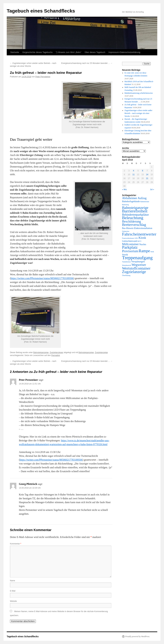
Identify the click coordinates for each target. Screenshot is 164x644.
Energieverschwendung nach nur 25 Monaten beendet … (87, 63)
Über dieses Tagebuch (95, 52)
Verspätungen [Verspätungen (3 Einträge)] (138, 261)
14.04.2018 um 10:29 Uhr (30, 488)
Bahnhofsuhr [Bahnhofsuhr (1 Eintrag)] (145, 202)
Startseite (15, 52)
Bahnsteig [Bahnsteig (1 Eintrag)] (125, 205)
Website (13, 601)
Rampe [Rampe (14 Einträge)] (144, 251)
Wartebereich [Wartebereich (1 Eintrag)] (127, 265)
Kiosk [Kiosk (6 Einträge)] (142, 238)
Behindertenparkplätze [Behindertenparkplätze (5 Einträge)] (135, 215)
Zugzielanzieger (56, 352)
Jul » (152, 189)
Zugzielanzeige (101, 352)
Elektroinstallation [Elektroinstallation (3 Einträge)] (143, 228)
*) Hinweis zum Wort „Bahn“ (69, 52)
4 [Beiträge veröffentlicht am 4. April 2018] (133, 171)
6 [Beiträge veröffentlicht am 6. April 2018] (143, 171)
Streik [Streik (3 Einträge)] (125, 255)
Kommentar (16, 544)
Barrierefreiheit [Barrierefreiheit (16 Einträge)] (135, 211)
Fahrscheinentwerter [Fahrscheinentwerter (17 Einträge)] (139, 234)
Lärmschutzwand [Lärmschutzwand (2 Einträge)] (130, 241)
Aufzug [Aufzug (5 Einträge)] (142, 198)
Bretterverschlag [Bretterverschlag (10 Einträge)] (134, 225)
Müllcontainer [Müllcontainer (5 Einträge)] (130, 244)
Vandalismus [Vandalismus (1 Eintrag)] (126, 262)
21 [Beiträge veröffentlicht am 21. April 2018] (147, 178)
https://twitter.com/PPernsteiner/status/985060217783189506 (42, 278)
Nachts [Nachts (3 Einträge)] (143, 244)
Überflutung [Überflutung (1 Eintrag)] (126, 275)
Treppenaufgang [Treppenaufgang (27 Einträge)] (137, 258)
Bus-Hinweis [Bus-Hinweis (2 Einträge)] (128, 228)
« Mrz (124, 189)
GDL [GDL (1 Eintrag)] (136, 238)
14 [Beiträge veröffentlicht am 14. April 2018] (147, 175)
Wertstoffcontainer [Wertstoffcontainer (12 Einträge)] (136, 268)
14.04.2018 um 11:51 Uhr (30, 384)
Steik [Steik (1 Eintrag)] (152, 252)
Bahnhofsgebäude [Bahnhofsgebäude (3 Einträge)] (131, 201)
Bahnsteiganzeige (41, 352)
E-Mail (13, 591)
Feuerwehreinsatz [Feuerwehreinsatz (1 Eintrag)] (128, 238)
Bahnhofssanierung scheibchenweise (139, 93)
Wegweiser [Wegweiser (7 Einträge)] (139, 265)
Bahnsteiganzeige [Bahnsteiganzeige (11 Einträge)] (135, 208)
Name (12, 581)
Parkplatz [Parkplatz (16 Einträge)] (130, 247)
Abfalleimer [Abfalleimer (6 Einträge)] (130, 198)
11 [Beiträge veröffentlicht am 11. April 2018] (133, 175)
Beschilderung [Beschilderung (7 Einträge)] (131, 221)
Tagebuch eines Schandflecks (41, 11)
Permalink (55, 355)
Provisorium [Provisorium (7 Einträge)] (130, 251)
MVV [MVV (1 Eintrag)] (140, 241)
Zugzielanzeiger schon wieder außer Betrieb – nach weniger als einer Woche (139, 113)
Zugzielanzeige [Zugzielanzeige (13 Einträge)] (134, 272)
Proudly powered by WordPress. (138, 636)
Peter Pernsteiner (43, 77)
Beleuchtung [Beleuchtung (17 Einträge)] (133, 218)
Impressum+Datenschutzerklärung (124, 52)
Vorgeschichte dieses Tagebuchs (37, 52)
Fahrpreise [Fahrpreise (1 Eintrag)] (126, 231)
